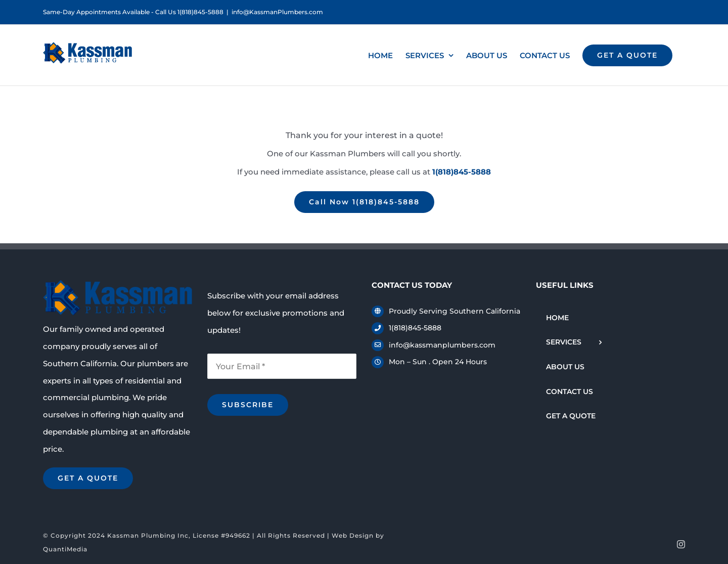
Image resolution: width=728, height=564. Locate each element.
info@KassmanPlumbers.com (277, 12)
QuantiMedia (65, 549)
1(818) (462, 172)
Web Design (353, 535)
